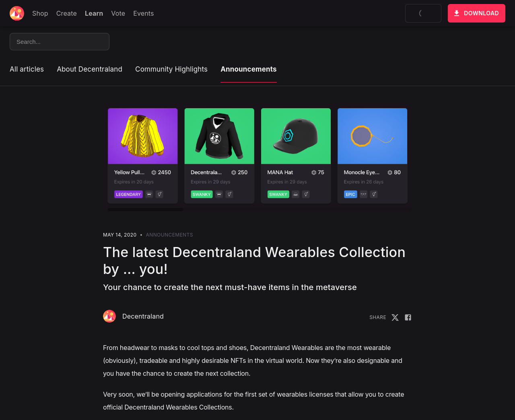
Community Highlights (171, 69)
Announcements (248, 69)
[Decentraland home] (17, 13)
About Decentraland (90, 69)
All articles (27, 69)
